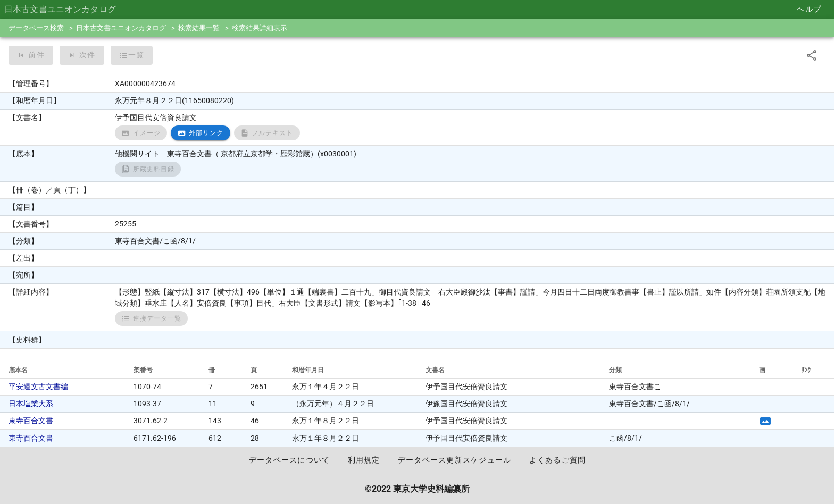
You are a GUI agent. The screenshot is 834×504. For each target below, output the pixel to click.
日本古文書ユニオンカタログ (122, 28)
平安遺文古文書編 (38, 387)
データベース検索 (37, 28)
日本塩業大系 (31, 404)
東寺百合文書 (31, 421)
